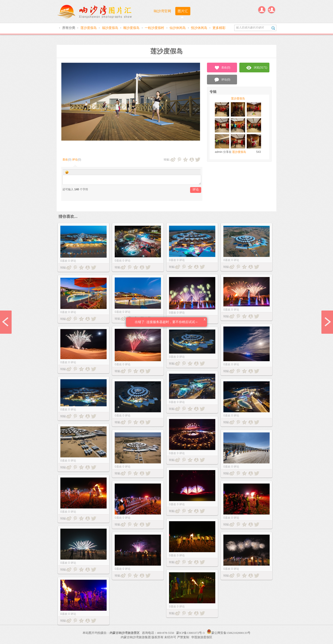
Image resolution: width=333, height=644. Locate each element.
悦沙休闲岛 (200, 28)
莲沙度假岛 (89, 28)
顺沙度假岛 (132, 28)
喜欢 (65, 160)
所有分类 (69, 28)
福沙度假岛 (111, 28)
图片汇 (183, 11)
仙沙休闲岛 (178, 28)
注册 (271, 10)
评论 (75, 160)
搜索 (273, 28)
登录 (262, 10)
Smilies (67, 172)
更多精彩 (219, 28)
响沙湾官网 (162, 11)
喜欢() (222, 68)
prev (6, 322)
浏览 (257, 68)
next (327, 322)
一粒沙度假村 (155, 28)
